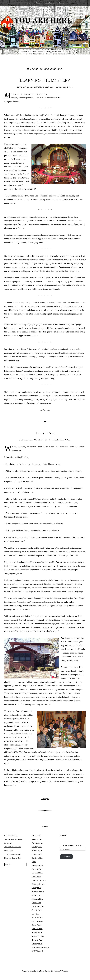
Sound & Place (37, 929)
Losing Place (37, 888)
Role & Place (37, 910)
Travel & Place (37, 940)
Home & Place (65, 440)
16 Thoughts (45, 410)
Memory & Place (38, 891)
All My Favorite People (13, 854)
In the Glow (9, 850)
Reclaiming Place (38, 906)
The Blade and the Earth (13, 847)
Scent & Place (37, 918)
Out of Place (36, 903)
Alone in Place (37, 839)
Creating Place (37, 847)
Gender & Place (38, 858)
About (38, 3)
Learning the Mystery (45, 80)
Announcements (38, 843)
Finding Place (37, 850)
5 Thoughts (45, 799)
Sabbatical (36, 914)
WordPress (40, 971)
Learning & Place (66, 87)
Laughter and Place (39, 880)
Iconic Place (36, 877)
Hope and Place (38, 873)
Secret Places (37, 925)
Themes (61, 3)
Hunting (45, 433)
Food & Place (37, 854)
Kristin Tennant (48, 87)
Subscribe (66, 857)
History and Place (38, 865)
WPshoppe (64, 971)
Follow (64, 836)
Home (29, 3)
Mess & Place (37, 895)
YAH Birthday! (37, 951)
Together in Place (38, 936)
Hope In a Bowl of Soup (13, 858)
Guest (34, 862)
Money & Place (38, 899)
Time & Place (37, 932)
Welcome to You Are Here (41, 947)
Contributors (49, 3)
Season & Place (38, 921)
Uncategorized (37, 944)
